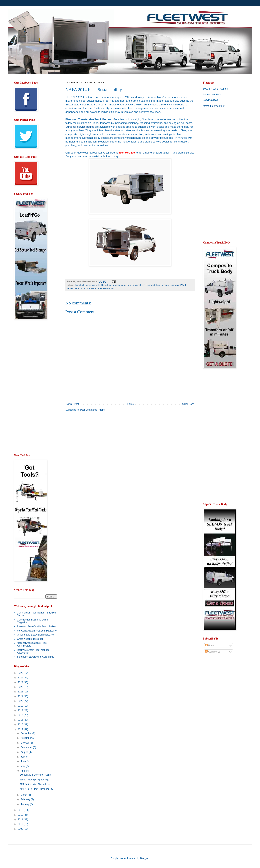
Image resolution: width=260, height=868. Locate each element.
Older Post (188, 404)
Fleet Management (116, 285)
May (23, 766)
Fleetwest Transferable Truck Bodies (36, 626)
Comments (212, 652)
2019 (21, 706)
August (25, 752)
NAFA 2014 (80, 288)
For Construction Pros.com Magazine (37, 631)
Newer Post (73, 404)
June (23, 761)
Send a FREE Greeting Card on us (35, 657)
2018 (21, 710)
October (25, 743)
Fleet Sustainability (135, 285)
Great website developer (30, 639)
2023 (21, 687)
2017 (21, 715)
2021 (21, 696)
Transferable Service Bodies (100, 288)
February (26, 799)
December (26, 733)
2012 (21, 815)
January (25, 804)
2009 (21, 829)
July (23, 757)
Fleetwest (150, 285)
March (24, 795)
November (26, 738)
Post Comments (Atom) (92, 410)
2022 (21, 692)
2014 (21, 729)
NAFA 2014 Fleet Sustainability (36, 789)
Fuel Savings (162, 285)
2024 (21, 682)
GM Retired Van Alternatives (35, 784)
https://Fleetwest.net (214, 106)
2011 (21, 819)
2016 (21, 720)
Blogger (144, 858)
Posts (210, 646)
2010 (21, 824)
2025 (21, 678)
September (27, 747)
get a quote (145, 153)
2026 (21, 673)
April (23, 771)
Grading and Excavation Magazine (35, 635)
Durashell (79, 285)
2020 (21, 701)
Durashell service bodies (80, 127)
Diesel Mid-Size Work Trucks (35, 775)
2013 (21, 810)
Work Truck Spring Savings (34, 780)
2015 (21, 725)
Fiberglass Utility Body (95, 285)
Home (131, 404)
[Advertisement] (99, 446)
